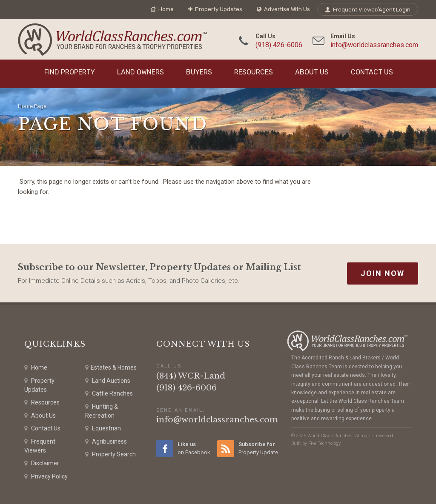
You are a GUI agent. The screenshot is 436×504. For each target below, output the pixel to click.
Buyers (199, 72)
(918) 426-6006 (279, 45)
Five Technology (324, 443)
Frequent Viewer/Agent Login (368, 10)
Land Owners (141, 72)
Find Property (70, 72)
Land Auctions (108, 381)
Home (162, 9)
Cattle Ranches (109, 394)
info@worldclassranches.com (374, 45)
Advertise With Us (283, 9)
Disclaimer (42, 463)
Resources (254, 72)
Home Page (32, 106)
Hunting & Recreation (102, 411)
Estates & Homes (111, 368)
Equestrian (103, 429)
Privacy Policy (46, 477)
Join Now (383, 273)
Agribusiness (106, 442)
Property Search (110, 454)
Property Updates (215, 9)
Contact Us (372, 72)
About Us (312, 72)
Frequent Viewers (40, 446)
